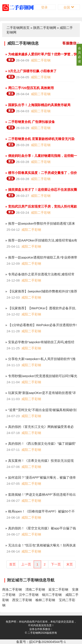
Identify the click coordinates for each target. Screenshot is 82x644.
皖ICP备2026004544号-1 (48, 642)
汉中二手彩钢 (29, 595)
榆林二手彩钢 (45, 600)
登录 (45, 7)
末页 (70, 564)
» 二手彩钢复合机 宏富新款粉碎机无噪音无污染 (39, 139)
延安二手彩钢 (58, 589)
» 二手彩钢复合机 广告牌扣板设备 (30, 122)
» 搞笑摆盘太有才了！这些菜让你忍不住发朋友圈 (41, 190)
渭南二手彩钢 (35, 589)
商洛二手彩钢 (12, 589)
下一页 (56, 564)
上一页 (26, 564)
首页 (12, 564)
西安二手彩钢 (22, 600)
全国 (69, 7)
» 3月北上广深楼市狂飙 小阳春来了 (31, 71)
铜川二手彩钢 (52, 595)
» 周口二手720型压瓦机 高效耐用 (29, 88)
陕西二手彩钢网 (45, 28)
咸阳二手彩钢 (41, 60)
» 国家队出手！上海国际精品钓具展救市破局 (37, 105)
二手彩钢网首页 (18, 28)
